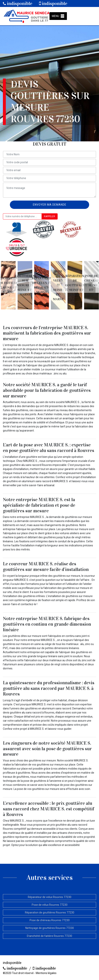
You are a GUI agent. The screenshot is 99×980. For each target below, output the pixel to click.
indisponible (18, 3)
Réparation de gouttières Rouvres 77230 (50, 913)
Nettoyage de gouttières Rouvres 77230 (50, 928)
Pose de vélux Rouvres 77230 (50, 905)
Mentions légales (46, 973)
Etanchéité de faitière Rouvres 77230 (49, 936)
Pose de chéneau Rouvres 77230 (50, 920)
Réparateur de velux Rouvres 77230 (50, 897)
